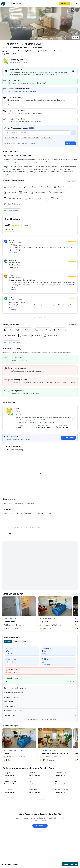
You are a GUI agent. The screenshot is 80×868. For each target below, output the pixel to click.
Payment (17, 634)
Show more (40, 792)
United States (17, 48)
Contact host (68, 430)
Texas (26, 48)
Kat (21, 60)
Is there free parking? (12, 137)
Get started (40, 818)
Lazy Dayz (44, 614)
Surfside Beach (36, 48)
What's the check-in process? (30, 137)
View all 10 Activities (12, 334)
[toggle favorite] (34, 591)
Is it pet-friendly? (47, 137)
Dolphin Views (10, 614)
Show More (11, 105)
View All (75, 586)
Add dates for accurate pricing (13, 442)
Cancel (24, 634)
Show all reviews (40, 310)
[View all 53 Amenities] (12, 210)
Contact (70, 143)
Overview (8, 634)
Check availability (70, 864)
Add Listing (64, 4)
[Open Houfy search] (15, 4)
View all (75, 38)
